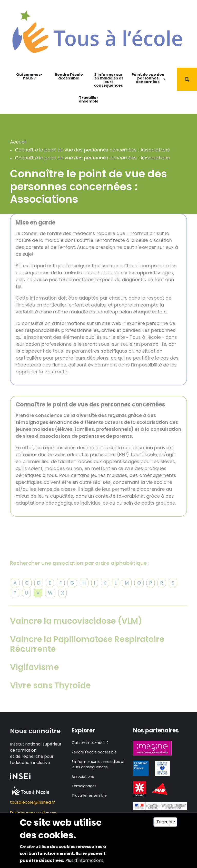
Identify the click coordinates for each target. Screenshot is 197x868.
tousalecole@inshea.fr (32, 802)
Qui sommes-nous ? (29, 76)
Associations (83, 777)
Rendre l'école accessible (69, 76)
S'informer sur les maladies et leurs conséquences (108, 80)
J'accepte (165, 826)
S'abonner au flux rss (33, 813)
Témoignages (84, 786)
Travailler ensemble (89, 99)
